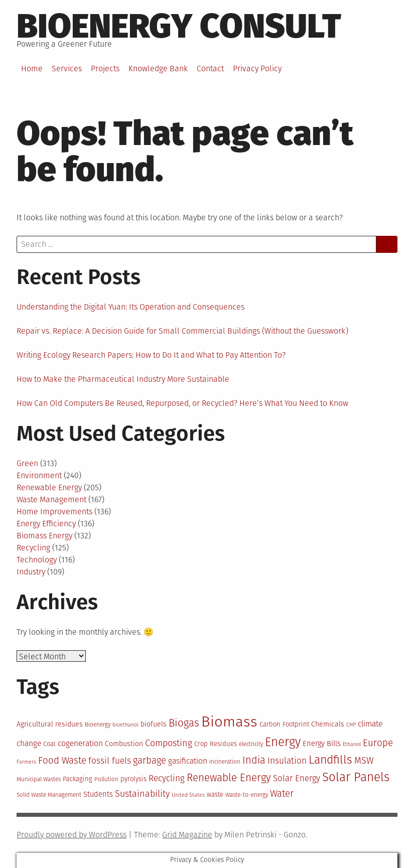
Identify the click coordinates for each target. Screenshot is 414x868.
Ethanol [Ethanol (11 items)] (352, 744)
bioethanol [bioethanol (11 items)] (125, 725)
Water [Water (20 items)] (282, 794)
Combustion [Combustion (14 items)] (124, 744)
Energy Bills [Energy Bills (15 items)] (322, 744)
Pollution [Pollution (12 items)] (106, 779)
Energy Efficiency (46, 524)
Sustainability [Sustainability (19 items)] (142, 794)
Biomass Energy (44, 536)
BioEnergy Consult (179, 26)
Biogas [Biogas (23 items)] (184, 723)
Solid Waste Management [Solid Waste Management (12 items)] (49, 795)
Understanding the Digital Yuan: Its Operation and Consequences (130, 307)
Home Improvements (54, 512)
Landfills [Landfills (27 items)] (330, 760)
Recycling (33, 548)
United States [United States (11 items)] (188, 795)
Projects (105, 68)
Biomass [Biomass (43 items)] (229, 722)
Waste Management (51, 499)
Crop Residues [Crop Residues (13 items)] (216, 744)
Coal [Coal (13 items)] (49, 744)
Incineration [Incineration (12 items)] (225, 762)
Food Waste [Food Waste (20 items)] (62, 761)
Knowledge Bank (158, 68)
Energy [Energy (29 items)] (283, 742)
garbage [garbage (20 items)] (150, 761)
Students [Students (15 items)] (98, 794)
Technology (37, 560)
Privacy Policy (257, 68)
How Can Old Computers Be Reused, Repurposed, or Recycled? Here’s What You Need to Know (182, 403)
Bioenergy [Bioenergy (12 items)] (98, 725)
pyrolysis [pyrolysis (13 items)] (133, 779)
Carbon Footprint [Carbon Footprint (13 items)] (284, 724)
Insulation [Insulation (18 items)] (287, 761)
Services (67, 68)
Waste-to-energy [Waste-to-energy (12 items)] (247, 795)
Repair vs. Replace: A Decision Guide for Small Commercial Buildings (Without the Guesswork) (182, 331)
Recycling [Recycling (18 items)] (167, 778)
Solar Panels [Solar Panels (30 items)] (356, 777)
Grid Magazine (187, 835)
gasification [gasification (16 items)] (188, 761)
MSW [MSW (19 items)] (364, 761)
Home (32, 68)
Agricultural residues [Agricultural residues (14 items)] (50, 724)
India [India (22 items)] (254, 760)
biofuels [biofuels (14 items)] (154, 724)
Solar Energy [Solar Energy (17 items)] (297, 778)
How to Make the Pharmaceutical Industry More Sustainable (123, 379)
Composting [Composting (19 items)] (169, 743)
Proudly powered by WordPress (72, 835)
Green (27, 463)
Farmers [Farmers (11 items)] (26, 762)
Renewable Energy (49, 487)
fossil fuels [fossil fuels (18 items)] (110, 761)
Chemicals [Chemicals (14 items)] (328, 724)
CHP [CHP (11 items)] (351, 725)
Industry (31, 572)
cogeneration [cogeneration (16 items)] (80, 743)
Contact (210, 68)
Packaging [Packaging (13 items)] (78, 779)
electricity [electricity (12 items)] (251, 744)
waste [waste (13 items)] (215, 794)
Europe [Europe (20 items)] (378, 743)
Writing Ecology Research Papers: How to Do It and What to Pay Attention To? (151, 355)
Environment (39, 475)
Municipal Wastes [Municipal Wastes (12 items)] (39, 779)
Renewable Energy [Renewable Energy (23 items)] (229, 778)
